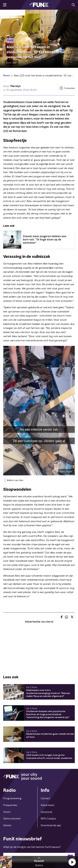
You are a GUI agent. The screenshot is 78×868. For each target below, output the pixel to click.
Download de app (51, 825)
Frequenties (10, 805)
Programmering (12, 798)
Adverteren (48, 805)
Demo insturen (12, 819)
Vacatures (47, 812)
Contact (45, 798)
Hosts (7, 812)
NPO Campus (48, 819)
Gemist (7, 825)
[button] (72, 862)
